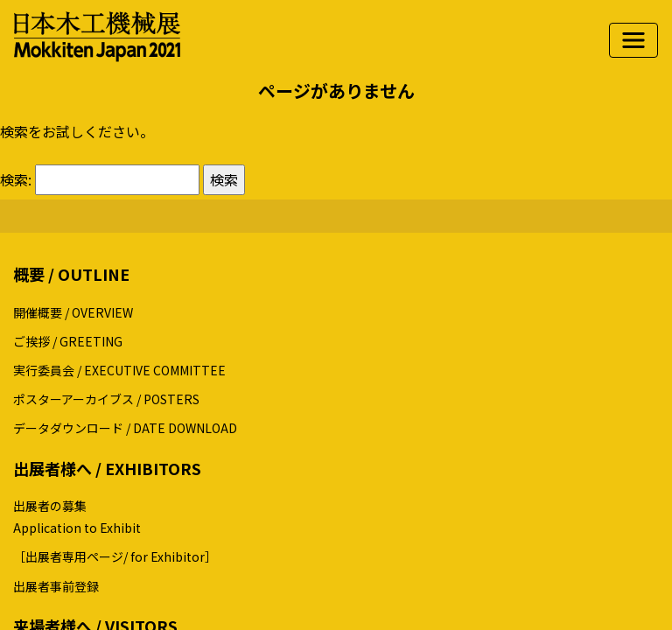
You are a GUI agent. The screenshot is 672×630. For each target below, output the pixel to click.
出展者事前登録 (56, 586)
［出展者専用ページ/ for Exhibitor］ (115, 556)
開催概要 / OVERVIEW (73, 312)
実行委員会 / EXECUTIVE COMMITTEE (119, 370)
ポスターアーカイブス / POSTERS (106, 399)
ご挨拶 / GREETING (68, 341)
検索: (16, 179)
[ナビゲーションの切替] (633, 40)
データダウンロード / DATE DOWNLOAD (125, 428)
